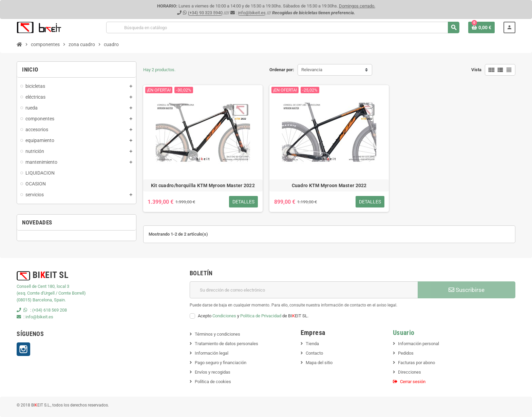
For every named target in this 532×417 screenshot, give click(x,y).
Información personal (419, 344)
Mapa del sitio (319, 363)
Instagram (23, 349)
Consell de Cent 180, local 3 (43, 286)
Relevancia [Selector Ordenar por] (312, 70)
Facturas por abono (416, 363)
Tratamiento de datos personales (226, 344)
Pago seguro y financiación (221, 363)
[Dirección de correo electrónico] (304, 290)
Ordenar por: (282, 70)
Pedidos (406, 353)
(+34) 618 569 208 (50, 310)
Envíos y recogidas (213, 372)
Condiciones (224, 316)
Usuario (404, 333)
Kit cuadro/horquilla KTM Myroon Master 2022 (203, 185)
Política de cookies (213, 382)
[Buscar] (283, 27)
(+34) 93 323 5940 (205, 13)
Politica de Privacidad (261, 316)
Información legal (212, 353)
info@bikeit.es (252, 13)
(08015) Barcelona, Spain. (41, 300)
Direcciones (410, 372)
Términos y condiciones (217, 334)
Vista (476, 70)
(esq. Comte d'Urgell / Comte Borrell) (51, 293)
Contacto (314, 353)
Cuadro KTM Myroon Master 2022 (329, 185)
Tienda (312, 344)
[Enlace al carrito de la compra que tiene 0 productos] (481, 27)
